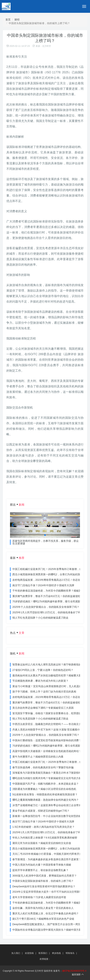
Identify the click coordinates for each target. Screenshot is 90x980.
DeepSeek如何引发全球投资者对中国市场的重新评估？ (44, 886)
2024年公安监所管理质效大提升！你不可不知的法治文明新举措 (48, 892)
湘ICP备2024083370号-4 (74, 971)
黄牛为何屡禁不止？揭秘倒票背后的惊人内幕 (38, 757)
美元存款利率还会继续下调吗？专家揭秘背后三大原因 (43, 708)
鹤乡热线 (56, 953)
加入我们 (16, 953)
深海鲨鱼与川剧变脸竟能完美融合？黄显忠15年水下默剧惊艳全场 (50, 773)
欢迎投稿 (29, 953)
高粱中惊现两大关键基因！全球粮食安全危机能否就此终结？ (47, 751)
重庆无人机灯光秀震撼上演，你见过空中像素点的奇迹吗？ (46, 913)
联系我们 (43, 953)
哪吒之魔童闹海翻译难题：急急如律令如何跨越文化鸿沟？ (46, 800)
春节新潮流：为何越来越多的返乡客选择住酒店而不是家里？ (47, 859)
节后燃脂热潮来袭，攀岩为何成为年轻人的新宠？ (40, 681)
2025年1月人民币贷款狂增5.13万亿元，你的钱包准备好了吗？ (48, 612)
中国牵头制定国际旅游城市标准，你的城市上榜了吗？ (43, 881)
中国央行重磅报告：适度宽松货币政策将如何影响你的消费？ (47, 740)
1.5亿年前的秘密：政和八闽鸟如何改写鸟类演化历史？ (43, 827)
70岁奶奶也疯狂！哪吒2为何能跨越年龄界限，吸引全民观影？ (48, 601)
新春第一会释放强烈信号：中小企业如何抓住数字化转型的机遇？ (49, 816)
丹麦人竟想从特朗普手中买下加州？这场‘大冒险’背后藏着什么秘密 (50, 730)
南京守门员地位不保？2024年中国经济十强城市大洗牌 (43, 585)
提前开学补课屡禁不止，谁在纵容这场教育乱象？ (40, 870)
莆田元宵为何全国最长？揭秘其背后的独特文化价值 (42, 843)
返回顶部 (78, 975)
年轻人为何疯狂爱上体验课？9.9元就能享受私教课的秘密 (45, 838)
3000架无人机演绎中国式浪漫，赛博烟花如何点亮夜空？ (45, 876)
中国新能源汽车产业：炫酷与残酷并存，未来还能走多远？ (46, 784)
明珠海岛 (70, 953)
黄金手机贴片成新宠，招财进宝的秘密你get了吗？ (41, 811)
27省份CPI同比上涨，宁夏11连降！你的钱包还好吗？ (43, 670)
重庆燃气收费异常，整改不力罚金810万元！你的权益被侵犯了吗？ (50, 596)
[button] (45, 535)
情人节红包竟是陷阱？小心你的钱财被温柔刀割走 (40, 618)
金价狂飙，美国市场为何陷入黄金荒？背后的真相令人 (43, 908)
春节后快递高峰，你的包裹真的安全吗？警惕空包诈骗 (43, 767)
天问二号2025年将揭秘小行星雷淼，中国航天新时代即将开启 (47, 854)
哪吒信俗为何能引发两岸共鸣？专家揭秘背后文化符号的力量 (47, 778)
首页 (8, 20)
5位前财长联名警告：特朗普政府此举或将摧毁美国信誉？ (45, 794)
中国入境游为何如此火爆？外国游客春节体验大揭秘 (42, 865)
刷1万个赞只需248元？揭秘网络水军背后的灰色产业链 (43, 919)
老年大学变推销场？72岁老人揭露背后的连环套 (39, 897)
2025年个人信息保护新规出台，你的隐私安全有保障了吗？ (46, 607)
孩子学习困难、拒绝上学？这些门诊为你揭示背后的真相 (44, 692)
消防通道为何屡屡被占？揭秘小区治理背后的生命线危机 (44, 789)
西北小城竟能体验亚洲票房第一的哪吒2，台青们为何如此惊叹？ (49, 574)
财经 (17, 20)
